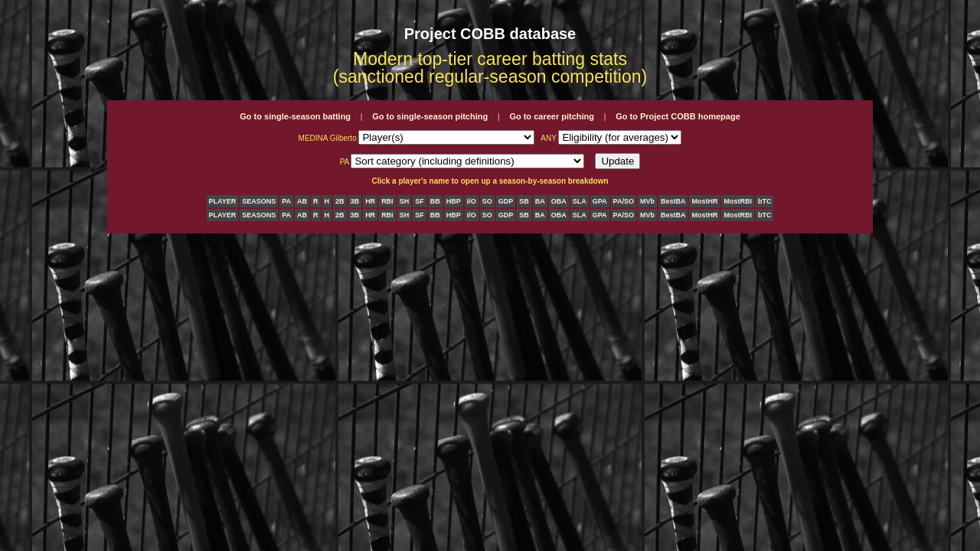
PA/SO (624, 201)
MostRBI (738, 201)
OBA (559, 201)
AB (302, 201)
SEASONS (259, 201)
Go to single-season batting (295, 116)
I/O (472, 201)
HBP (454, 201)
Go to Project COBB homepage (678, 116)
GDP (506, 201)
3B (355, 201)
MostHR (704, 201)
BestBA (673, 201)
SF (420, 201)
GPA (600, 201)
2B (340, 201)
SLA (580, 201)
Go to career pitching (552, 116)
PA (286, 201)
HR (370, 201)
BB (435, 201)
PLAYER (223, 201)
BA (540, 201)
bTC (765, 201)
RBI (387, 201)
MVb (647, 201)
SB (524, 201)
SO (487, 201)
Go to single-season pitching (430, 116)
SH (405, 201)
